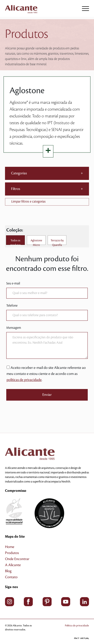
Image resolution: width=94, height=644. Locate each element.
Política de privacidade (77, 625)
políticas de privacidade (24, 380)
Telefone (12, 306)
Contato (11, 577)
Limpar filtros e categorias (28, 202)
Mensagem (14, 328)
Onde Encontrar (17, 559)
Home (10, 547)
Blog (8, 571)
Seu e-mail (13, 283)
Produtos (12, 553)
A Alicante (13, 565)
